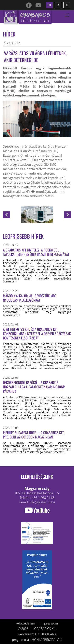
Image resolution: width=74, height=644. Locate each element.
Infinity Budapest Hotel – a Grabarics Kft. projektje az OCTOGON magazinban (34, 435)
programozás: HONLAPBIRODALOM (37, 640)
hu (49, 5)
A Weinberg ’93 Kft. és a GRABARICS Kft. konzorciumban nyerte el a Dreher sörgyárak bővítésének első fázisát (37, 334)
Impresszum (49, 623)
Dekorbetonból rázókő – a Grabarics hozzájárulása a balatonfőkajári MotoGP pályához (34, 387)
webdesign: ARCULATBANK (37, 634)
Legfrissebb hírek (23, 236)
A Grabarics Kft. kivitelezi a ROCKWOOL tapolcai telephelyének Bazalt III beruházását (36, 252)
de (67, 5)
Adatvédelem (26, 623)
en (58, 5)
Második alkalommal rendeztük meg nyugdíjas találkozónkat (30, 298)
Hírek (9, 34)
